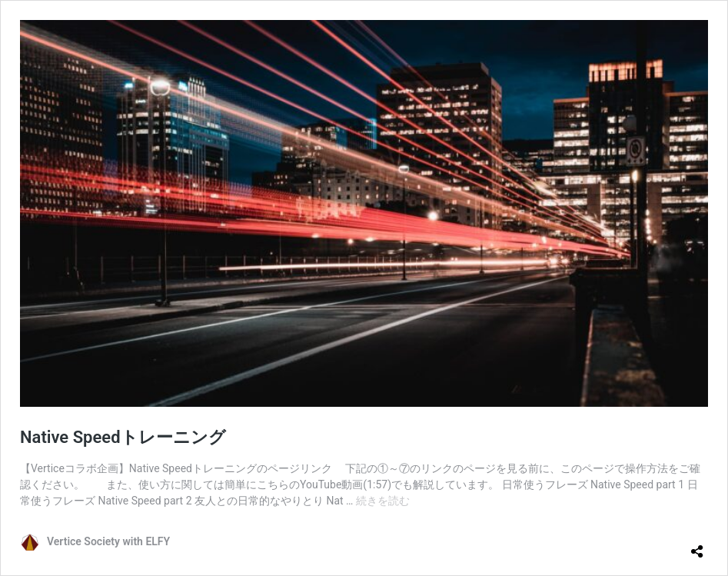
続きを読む (383, 501)
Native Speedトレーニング (123, 437)
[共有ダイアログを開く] (697, 545)
